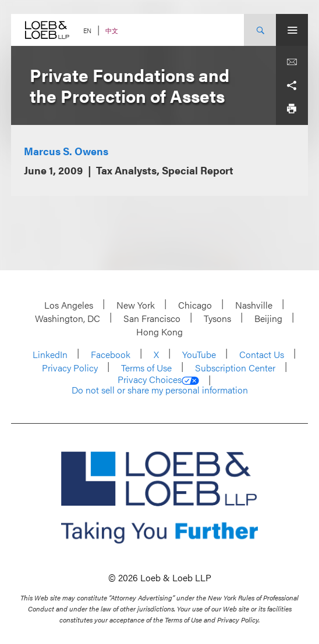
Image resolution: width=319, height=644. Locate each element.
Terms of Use (146, 368)
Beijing (268, 318)
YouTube (199, 354)
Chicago (195, 305)
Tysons (217, 318)
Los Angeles (69, 305)
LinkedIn (50, 354)
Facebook (111, 354)
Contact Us (262, 354)
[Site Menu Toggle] (292, 30)
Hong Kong (159, 332)
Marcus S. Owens (66, 151)
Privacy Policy (70, 368)
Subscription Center (235, 368)
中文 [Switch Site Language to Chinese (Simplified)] (112, 31)
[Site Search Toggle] (260, 30)
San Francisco (152, 318)
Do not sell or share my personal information (160, 390)
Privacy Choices (158, 380)
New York (136, 305)
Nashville (254, 305)
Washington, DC (68, 318)
